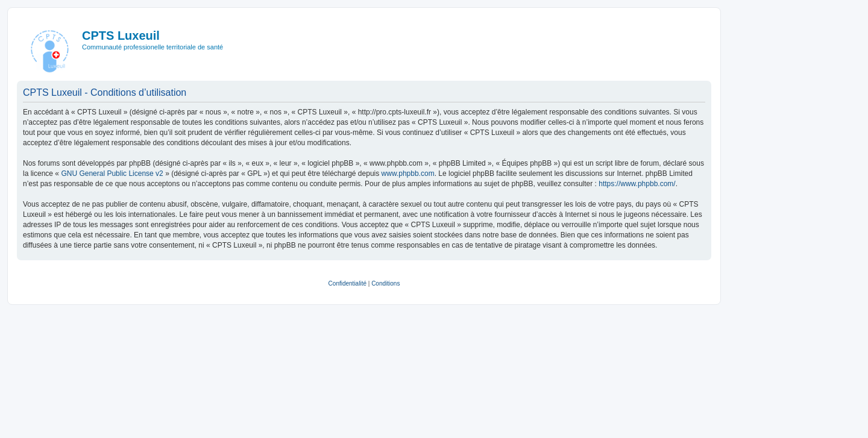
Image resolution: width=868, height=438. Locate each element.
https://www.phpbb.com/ (637, 184)
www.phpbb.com (408, 174)
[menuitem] (348, 284)
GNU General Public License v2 (112, 174)
